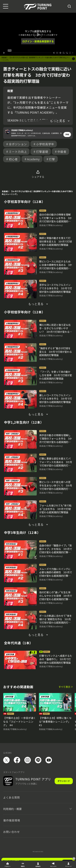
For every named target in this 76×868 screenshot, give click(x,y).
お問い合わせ (11, 832)
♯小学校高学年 (44, 144)
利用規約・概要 (12, 809)
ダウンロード (64, 781)
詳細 (67, 134)
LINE (38, 760)
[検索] (69, 6)
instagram (28, 760)
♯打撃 (51, 159)
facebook (17, 760)
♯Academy (32, 159)
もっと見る (58, 121)
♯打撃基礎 (41, 152)
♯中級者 (60, 152)
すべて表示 (64, 687)
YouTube (49, 760)
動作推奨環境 (12, 820)
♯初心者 (12, 159)
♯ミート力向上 (16, 152)
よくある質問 (11, 797)
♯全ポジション (16, 144)
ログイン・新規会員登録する (38, 41)
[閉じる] (74, 859)
